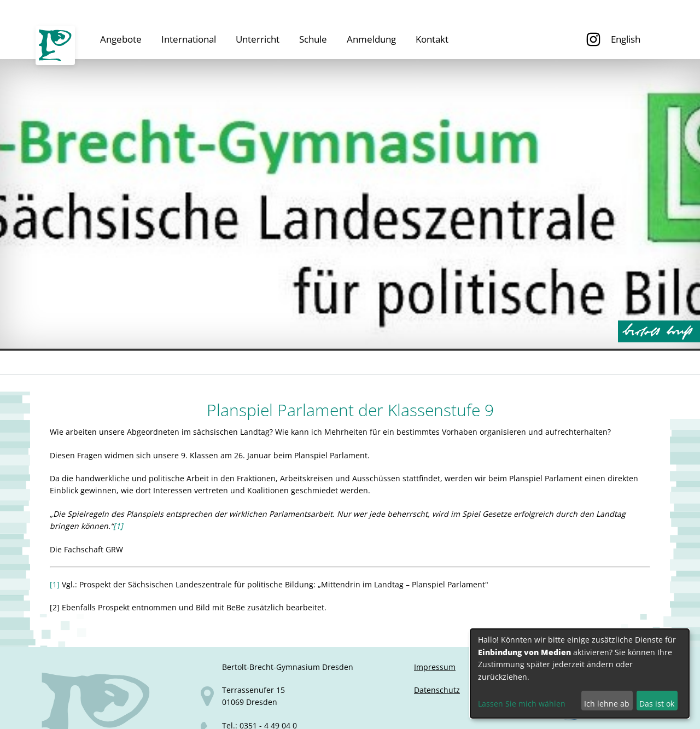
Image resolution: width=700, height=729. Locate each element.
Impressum (435, 667)
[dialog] (580, 673)
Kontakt (432, 39)
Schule (313, 39)
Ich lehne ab (607, 704)
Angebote (121, 39)
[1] (118, 526)
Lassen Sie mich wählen (522, 704)
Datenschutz (437, 690)
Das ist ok (657, 704)
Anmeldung (371, 39)
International (189, 39)
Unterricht (258, 39)
